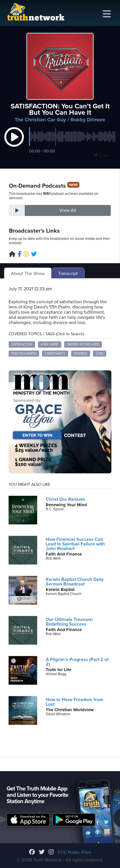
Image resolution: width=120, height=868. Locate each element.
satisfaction (22, 344)
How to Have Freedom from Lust (75, 702)
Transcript (68, 274)
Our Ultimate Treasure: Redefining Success (69, 622)
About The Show (28, 274)
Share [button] (102, 155)
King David (50, 344)
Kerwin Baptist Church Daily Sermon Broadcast (75, 582)
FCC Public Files (74, 852)
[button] (14, 143)
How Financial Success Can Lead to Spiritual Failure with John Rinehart (75, 544)
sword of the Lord (83, 344)
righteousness (24, 354)
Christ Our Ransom (65, 499)
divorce (81, 354)
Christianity (55, 354)
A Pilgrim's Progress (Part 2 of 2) (77, 662)
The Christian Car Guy (40, 120)
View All (68, 210)
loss (100, 354)
